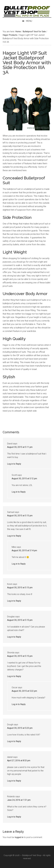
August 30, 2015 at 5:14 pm (24, 550)
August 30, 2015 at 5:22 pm (24, 691)
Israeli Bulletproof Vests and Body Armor (27, 11)
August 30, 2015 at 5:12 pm (24, 479)
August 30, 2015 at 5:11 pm (20, 447)
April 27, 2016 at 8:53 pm (19, 761)
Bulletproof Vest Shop (32, 855)
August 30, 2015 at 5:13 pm (20, 516)
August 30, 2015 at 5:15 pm (20, 620)
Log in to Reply (14, 464)
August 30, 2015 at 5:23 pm (20, 728)
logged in (19, 837)
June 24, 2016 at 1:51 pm (19, 800)
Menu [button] (29, 21)
